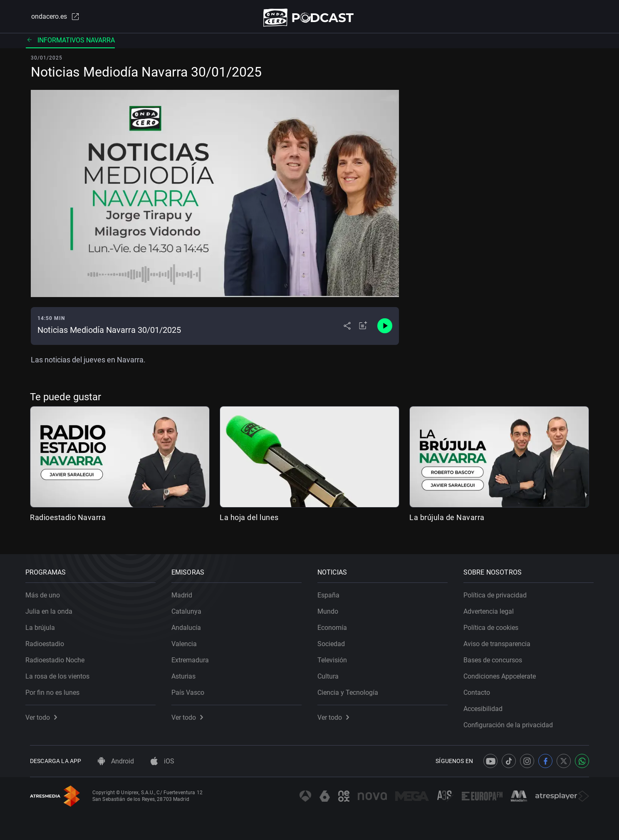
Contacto (481, 688)
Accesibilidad (488, 704)
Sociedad (336, 639)
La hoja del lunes (249, 521)
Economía (337, 623)
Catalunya (191, 607)
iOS (162, 761)
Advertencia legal (493, 607)
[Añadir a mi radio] (363, 330)
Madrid (186, 591)
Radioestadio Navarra (68, 521)
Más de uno (47, 591)
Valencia (189, 639)
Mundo (332, 607)
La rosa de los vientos (62, 672)
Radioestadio (49, 639)
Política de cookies (495, 623)
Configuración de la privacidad (513, 720)
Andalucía (191, 623)
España (333, 591)
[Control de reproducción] (385, 330)
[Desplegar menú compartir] (347, 330)
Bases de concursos (497, 655)
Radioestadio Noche (59, 655)
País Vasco (192, 688)
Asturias (188, 672)
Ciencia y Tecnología (352, 688)
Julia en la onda (53, 607)
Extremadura (195, 655)
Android (116, 761)
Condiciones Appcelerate (504, 672)
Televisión (337, 655)
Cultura (333, 672)
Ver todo (46, 713)
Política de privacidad (500, 591)
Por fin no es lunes (57, 688)
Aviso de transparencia (501, 639)
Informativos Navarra (70, 43)
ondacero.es (50, 18)
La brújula (45, 623)
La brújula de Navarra (447, 521)
